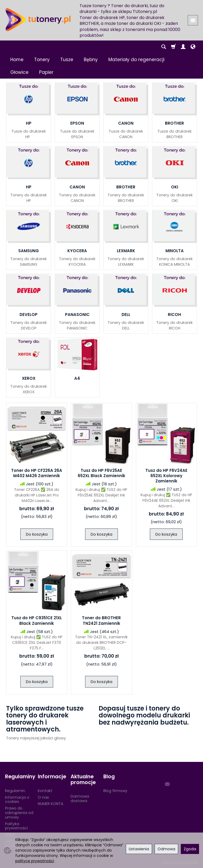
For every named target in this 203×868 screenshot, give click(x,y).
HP (29, 123)
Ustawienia (139, 849)
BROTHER (174, 123)
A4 (77, 378)
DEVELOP (29, 315)
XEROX (29, 378)
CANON (126, 123)
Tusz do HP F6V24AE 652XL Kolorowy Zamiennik (166, 476)
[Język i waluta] (193, 47)
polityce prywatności (35, 861)
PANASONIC (77, 315)
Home (17, 60)
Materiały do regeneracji (136, 60)
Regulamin (15, 791)
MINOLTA (175, 251)
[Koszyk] (173, 47)
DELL (126, 315)
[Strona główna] (38, 20)
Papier (46, 72)
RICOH (174, 315)
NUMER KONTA (50, 804)
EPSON (77, 123)
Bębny (91, 60)
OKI (175, 187)
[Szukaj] (164, 47)
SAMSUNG (29, 251)
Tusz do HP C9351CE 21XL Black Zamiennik (37, 620)
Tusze (67, 60)
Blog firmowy (115, 791)
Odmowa (166, 849)
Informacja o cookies (17, 800)
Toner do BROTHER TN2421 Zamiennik (101, 620)
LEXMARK (126, 251)
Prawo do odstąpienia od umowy (19, 813)
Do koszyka (37, 534)
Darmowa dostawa (80, 799)
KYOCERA (77, 251)
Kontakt (45, 791)
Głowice (19, 72)
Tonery (42, 60)
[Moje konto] (183, 47)
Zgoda (190, 849)
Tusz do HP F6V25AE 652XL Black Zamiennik (101, 473)
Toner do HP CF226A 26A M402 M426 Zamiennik (37, 473)
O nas (43, 797)
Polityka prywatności (16, 826)
